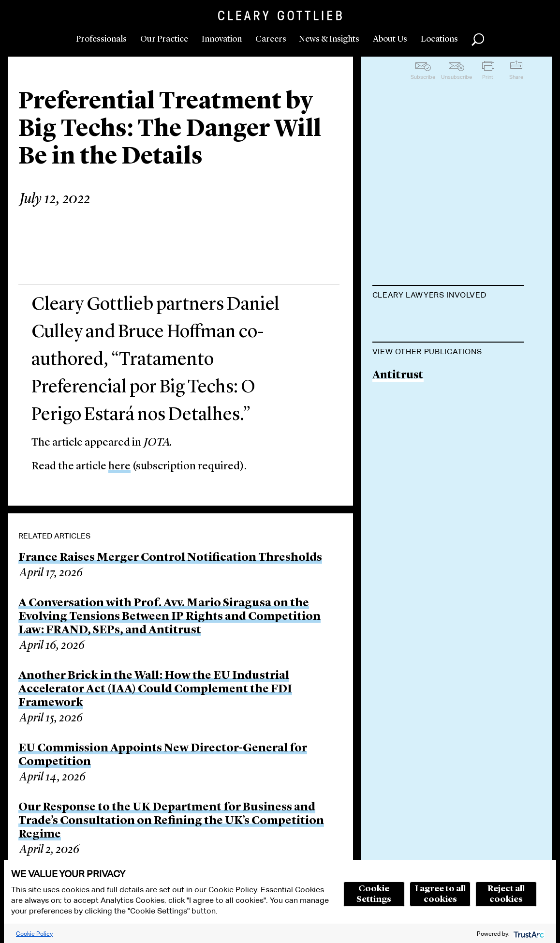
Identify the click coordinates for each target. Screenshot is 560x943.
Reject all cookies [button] (506, 894)
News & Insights (329, 39)
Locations (439, 39)
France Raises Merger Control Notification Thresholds (170, 558)
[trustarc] (528, 934)
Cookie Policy (34, 934)
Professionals (101, 39)
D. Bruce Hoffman (420, 319)
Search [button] (478, 40)
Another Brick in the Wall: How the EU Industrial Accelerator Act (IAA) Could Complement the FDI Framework (155, 689)
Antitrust (398, 460)
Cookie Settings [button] (374, 894)
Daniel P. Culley (414, 356)
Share (516, 77)
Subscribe (423, 77)
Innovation (222, 39)
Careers (271, 39)
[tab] (448, 296)
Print (488, 77)
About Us (390, 39)
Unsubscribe (457, 77)
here (119, 467)
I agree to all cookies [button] (440, 894)
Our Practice (164, 39)
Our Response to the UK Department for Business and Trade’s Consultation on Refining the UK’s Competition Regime (171, 821)
